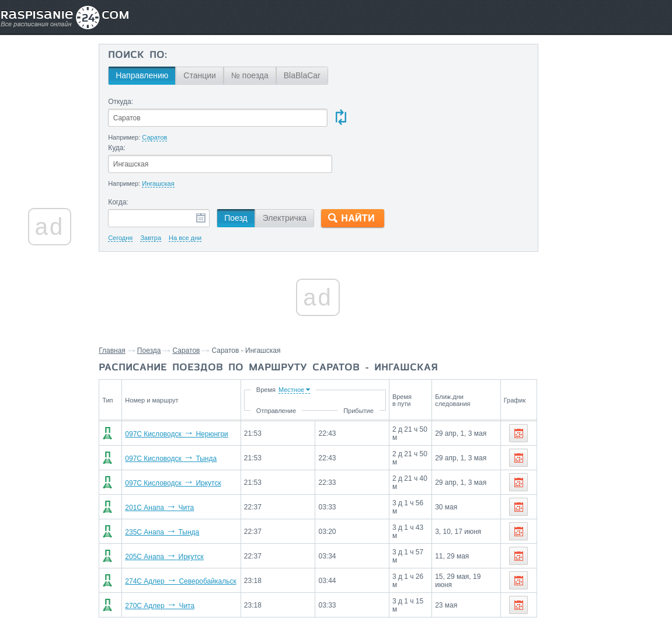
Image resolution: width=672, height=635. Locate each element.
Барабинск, (593, 530)
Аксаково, (606, 512)
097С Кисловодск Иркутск (180, 438)
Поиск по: (149, 55)
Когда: (130, 157)
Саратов (198, 305)
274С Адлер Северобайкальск (188, 536)
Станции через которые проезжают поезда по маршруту (586, 433)
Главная (124, 305)
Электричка (296, 172)
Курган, (546, 477)
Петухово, (551, 530)
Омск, (634, 477)
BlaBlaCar (314, 75)
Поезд (248, 172)
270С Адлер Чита (167, 560)
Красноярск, (609, 495)
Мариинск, (636, 530)
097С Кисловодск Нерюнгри (184, 388)
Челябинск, (645, 460)
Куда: (337, 102)
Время (275, 344)
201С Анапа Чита (167, 462)
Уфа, (613, 460)
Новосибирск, (558, 495)
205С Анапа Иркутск (172, 511)
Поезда (161, 305)
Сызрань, (550, 460)
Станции (211, 75)
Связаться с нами (337, 601)
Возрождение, (558, 512)
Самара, (585, 460)
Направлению (154, 75)
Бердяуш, (644, 512)
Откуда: (132, 102)
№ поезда (262, 75)
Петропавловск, (591, 477)
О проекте (393, 601)
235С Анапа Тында (170, 487)
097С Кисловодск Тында (178, 413)
